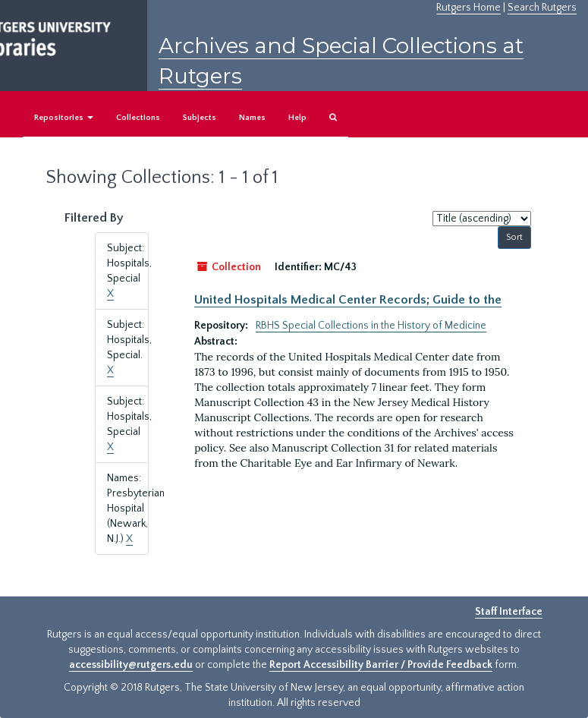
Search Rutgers (542, 8)
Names (252, 118)
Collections (138, 118)
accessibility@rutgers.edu (131, 665)
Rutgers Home (469, 8)
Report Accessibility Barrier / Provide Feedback (381, 665)
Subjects (200, 118)
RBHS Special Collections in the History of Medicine (371, 326)
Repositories (64, 118)
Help (297, 118)
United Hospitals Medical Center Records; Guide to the (348, 300)
